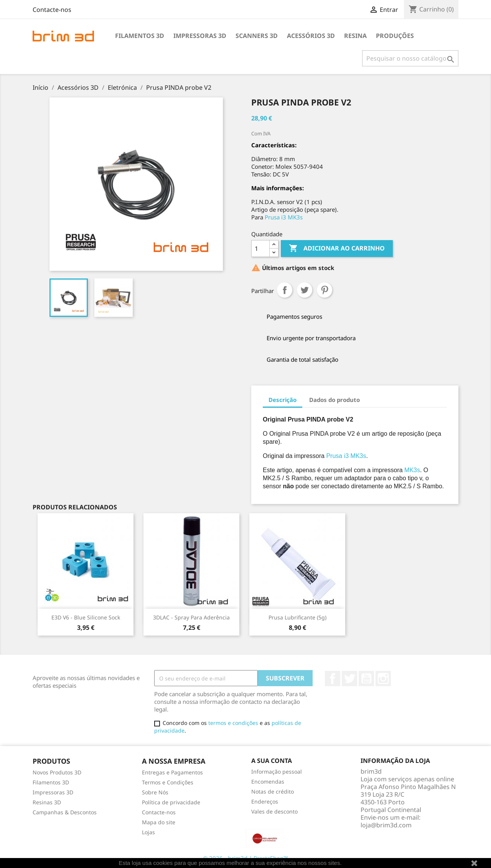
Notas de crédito (273, 791)
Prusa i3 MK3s (284, 217)
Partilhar (285, 290)
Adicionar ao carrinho (337, 249)
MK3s (412, 470)
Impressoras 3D (200, 36)
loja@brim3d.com (386, 825)
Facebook (333, 679)
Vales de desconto (274, 811)
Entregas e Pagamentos (172, 772)
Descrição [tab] (283, 400)
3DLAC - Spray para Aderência (191, 617)
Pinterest (325, 290)
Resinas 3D (47, 802)
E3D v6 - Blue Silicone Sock (86, 617)
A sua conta (272, 761)
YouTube (366, 679)
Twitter (349, 679)
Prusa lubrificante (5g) (297, 617)
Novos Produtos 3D (57, 772)
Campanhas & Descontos (65, 812)
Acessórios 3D (311, 36)
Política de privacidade (171, 802)
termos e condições (233, 723)
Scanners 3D (257, 36)
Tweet (305, 290)
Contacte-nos (52, 10)
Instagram (383, 679)
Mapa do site (159, 822)
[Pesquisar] (410, 58)
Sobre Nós (155, 792)
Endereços (265, 801)
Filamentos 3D (140, 36)
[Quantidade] (260, 249)
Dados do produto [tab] (334, 400)
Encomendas (268, 782)
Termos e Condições (168, 782)
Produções (395, 36)
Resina (355, 36)
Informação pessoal (277, 772)
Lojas (148, 832)
